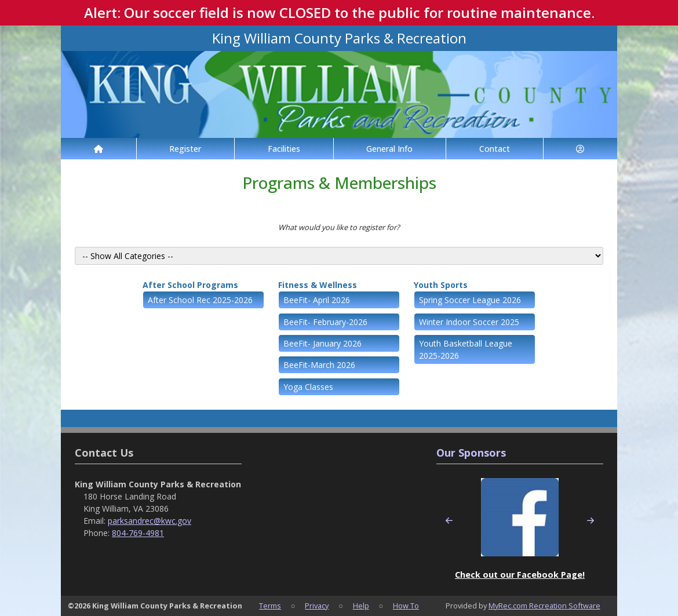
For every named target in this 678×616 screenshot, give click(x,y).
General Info (389, 149)
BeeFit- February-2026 (325, 322)
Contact (495, 149)
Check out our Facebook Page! (520, 575)
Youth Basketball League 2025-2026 (466, 349)
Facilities (284, 149)
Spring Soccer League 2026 (470, 300)
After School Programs (190, 285)
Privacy (317, 606)
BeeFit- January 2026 (322, 343)
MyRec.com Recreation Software (544, 606)
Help (361, 606)
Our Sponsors (471, 453)
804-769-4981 (138, 533)
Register (185, 149)
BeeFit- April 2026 (317, 300)
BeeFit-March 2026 (319, 365)
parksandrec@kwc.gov (150, 521)
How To (406, 606)
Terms (270, 606)
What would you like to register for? (339, 227)
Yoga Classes (308, 387)
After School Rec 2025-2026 (200, 300)
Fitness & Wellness (318, 285)
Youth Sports (441, 285)
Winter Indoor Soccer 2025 (469, 322)
